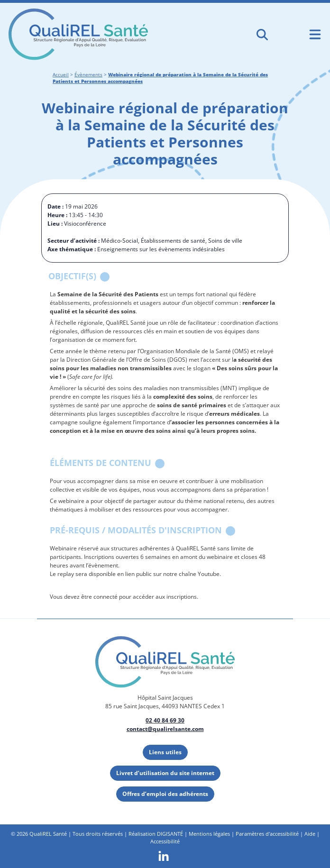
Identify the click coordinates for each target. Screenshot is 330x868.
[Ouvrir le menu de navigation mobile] (315, 34)
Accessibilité (165, 841)
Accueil (61, 75)
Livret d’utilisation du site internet (165, 773)
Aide (310, 834)
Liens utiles (165, 752)
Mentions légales (209, 834)
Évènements (88, 75)
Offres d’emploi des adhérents (165, 794)
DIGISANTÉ (170, 834)
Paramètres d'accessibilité (267, 834)
